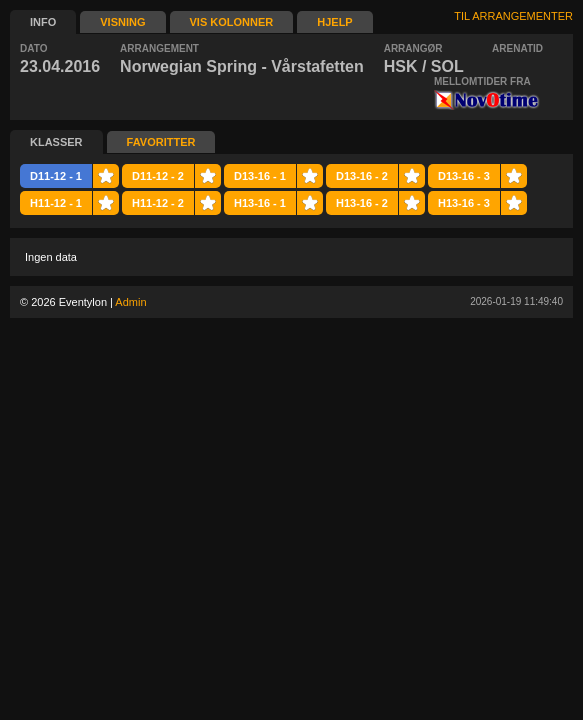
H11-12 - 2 (158, 203)
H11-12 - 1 (56, 203)
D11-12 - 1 (56, 176)
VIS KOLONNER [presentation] (232, 22)
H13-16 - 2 (362, 203)
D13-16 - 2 (362, 176)
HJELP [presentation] (334, 22)
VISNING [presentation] (122, 22)
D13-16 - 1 (260, 176)
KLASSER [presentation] (56, 142)
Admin (130, 302)
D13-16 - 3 (464, 176)
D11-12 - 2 (158, 176)
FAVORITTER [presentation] (161, 142)
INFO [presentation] (43, 22)
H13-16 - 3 (464, 203)
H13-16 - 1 (260, 203)
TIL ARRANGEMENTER (513, 16)
